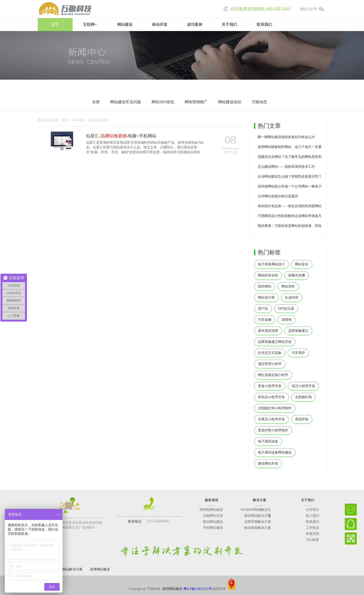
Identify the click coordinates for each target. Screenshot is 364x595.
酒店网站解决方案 (258, 516)
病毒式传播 (297, 275)
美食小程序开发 (270, 386)
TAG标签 (313, 540)
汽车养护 (298, 353)
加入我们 (313, 516)
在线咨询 (351, 510)
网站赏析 (288, 286)
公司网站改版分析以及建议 (278, 196)
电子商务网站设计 (271, 264)
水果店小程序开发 (271, 419)
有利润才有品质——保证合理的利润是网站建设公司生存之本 (303, 206)
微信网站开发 (268, 464)
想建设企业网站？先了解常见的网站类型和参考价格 (296, 157)
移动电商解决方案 (258, 528)
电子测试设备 (268, 441)
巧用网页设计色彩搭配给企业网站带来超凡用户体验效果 (300, 216)
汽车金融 (265, 320)
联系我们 (264, 24)
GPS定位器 (286, 309)
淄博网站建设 (100, 569)
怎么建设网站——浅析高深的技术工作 (286, 167)
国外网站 (265, 286)
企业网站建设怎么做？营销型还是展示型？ (290, 176)
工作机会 (313, 528)
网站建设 (125, 24)
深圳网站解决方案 (69, 569)
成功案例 (195, 24)
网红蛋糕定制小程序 (273, 375)
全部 (96, 102)
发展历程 (313, 534)
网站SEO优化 (163, 102)
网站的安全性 (268, 275)
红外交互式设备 (270, 353)
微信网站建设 (213, 522)
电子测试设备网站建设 (275, 452)
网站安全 (302, 264)
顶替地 (287, 320)
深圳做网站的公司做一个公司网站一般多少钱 (291, 186)
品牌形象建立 (298, 331)
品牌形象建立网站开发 (275, 342)
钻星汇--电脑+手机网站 (121, 136)
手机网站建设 (213, 528)
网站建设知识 (230, 102)
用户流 (263, 309)
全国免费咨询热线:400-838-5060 (255, 8)
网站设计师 (266, 297)
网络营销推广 (196, 102)
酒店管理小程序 (270, 364)
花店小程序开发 (303, 386)
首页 (55, 24)
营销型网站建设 (211, 510)
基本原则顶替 (268, 331)
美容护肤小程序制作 (273, 430)
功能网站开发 (213, 516)
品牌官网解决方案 (258, 522)
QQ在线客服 (351, 524)
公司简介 (313, 510)
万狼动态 (259, 102)
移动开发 (160, 24)
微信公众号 (313, 8)
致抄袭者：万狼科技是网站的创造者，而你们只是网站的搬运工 (305, 226)
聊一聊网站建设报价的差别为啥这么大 (286, 137)
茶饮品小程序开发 (271, 397)
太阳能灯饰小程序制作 (275, 408)
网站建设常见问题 (126, 102)
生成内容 (292, 297)
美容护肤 (302, 419)
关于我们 (230, 24)
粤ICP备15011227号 (198, 589)
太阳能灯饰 (303, 397)
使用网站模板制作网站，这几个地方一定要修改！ (295, 147)
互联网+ (90, 24)
